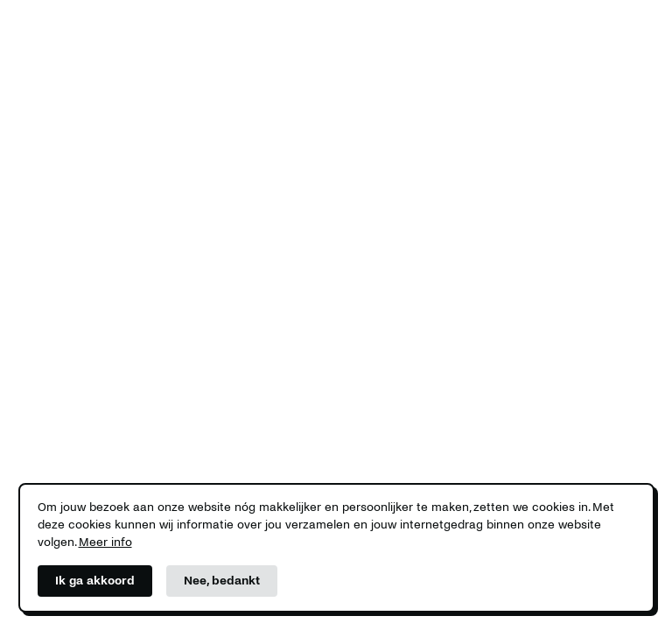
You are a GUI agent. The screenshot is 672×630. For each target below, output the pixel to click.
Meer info (105, 542)
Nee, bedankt (222, 581)
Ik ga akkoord (95, 581)
